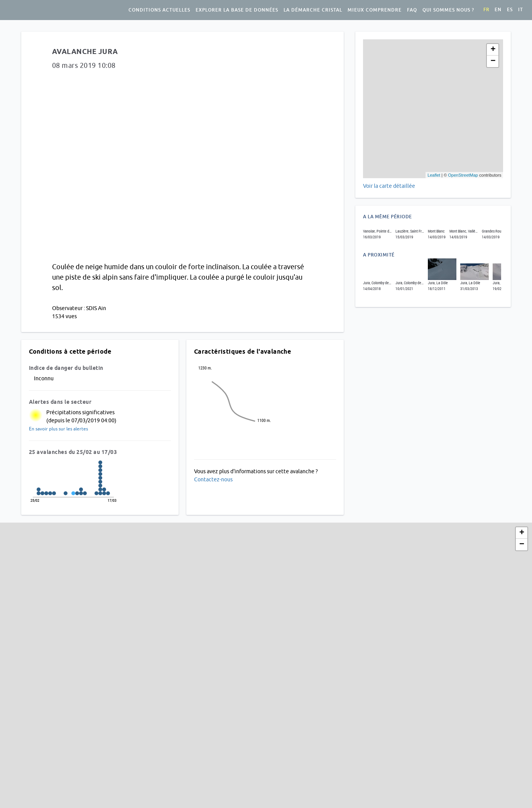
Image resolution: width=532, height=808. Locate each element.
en (498, 10)
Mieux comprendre (375, 10)
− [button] (493, 61)
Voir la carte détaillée (389, 186)
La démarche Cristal (313, 10)
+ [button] (493, 50)
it (521, 10)
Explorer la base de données (237, 10)
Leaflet (434, 175)
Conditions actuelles (159, 10)
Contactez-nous (213, 479)
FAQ (412, 10)
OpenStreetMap (463, 175)
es (510, 10)
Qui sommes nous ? (448, 10)
